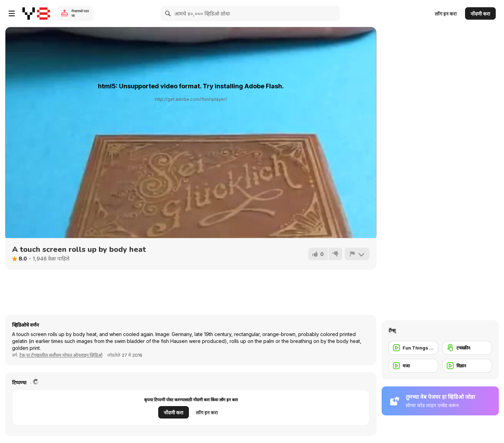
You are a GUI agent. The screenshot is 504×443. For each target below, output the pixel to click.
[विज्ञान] (467, 366)
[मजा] (413, 366)
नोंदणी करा (480, 14)
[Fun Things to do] (413, 348)
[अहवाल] (357, 254)
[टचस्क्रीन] (467, 348)
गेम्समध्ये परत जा (80, 13)
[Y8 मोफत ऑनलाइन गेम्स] (36, 13)
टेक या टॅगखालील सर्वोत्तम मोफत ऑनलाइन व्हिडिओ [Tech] (61, 355)
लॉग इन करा (446, 14)
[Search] (168, 13)
